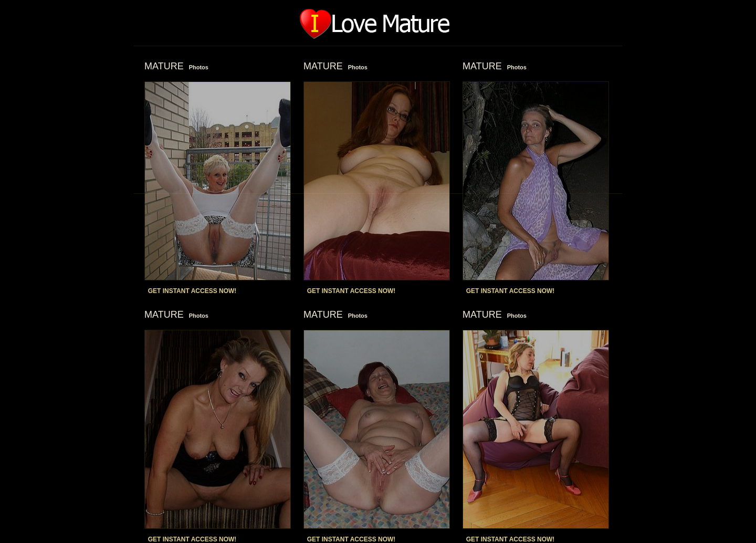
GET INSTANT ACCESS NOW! (192, 291)
